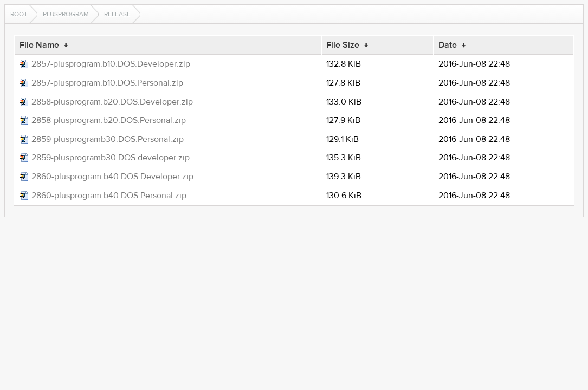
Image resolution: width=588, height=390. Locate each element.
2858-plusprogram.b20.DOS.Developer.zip (112, 102)
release (117, 14)
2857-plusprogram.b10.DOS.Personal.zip (107, 83)
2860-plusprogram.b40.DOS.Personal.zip (109, 196)
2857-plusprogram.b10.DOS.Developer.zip (111, 64)
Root (19, 14)
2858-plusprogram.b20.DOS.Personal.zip (109, 120)
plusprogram (66, 14)
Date (448, 45)
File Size (343, 45)
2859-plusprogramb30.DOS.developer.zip (111, 158)
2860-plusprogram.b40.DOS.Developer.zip (112, 177)
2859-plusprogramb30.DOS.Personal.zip (108, 139)
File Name (39, 45)
